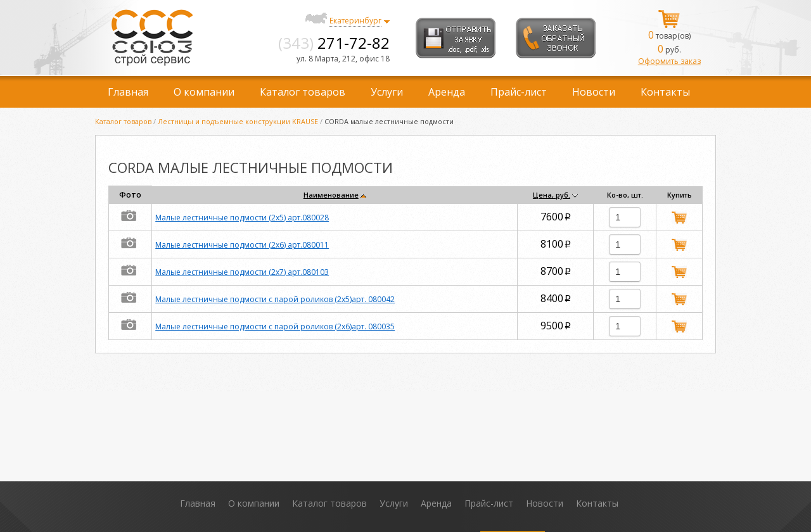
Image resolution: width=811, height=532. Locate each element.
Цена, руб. (552, 195)
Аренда (447, 92)
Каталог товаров (303, 92)
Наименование (331, 195)
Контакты (665, 92)
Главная (128, 92)
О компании (204, 92)
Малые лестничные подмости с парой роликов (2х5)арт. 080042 (275, 299)
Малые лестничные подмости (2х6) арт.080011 (242, 245)
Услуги (387, 92)
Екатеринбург (355, 21)
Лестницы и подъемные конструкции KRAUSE (238, 121)
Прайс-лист (519, 92)
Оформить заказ (669, 61)
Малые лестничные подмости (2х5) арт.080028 (242, 218)
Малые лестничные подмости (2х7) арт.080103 (242, 272)
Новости (594, 92)
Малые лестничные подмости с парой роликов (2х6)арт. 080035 (275, 326)
